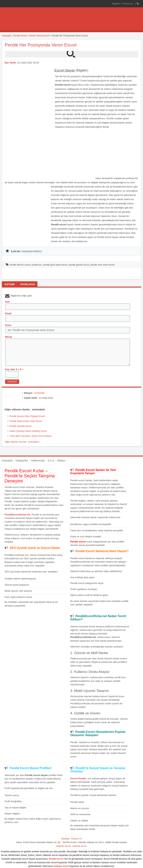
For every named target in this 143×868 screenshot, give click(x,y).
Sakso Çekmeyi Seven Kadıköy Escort (28, 431)
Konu (8, 325)
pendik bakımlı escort (20, 265)
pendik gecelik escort (79, 265)
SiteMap (65, 839)
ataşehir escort (63, 846)
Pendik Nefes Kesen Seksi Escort (26, 421)
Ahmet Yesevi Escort (39, 36)
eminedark (39, 393)
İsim (7, 302)
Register (116, 4)
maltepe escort (61, 866)
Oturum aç (128, 4)
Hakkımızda (38, 461)
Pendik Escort (20, 36)
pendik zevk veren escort (103, 265)
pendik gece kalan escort (55, 265)
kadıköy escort (80, 846)
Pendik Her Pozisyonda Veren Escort (41, 45)
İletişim (61, 461)
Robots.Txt (77, 839)
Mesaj (8, 337)
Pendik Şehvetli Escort (20, 426)
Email (8, 313)
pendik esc (37, 265)
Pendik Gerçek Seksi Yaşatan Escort (27, 416)
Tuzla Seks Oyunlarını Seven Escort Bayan (30, 436)
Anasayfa (6, 36)
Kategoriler (22, 461)
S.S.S (51, 461)
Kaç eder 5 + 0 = (14, 369)
